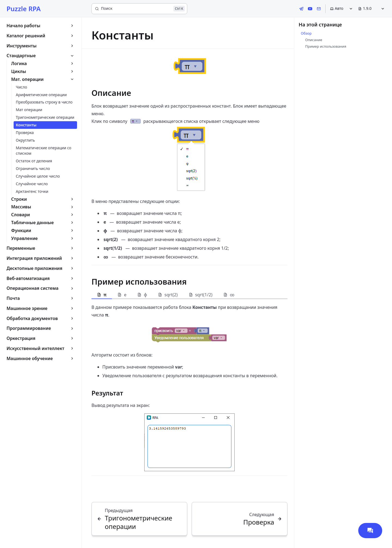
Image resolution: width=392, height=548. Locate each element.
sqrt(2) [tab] (168, 295)
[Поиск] (139, 9)
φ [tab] (142, 295)
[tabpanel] (189, 387)
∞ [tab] (229, 295)
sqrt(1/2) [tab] (201, 295)
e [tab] (122, 295)
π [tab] (102, 295)
